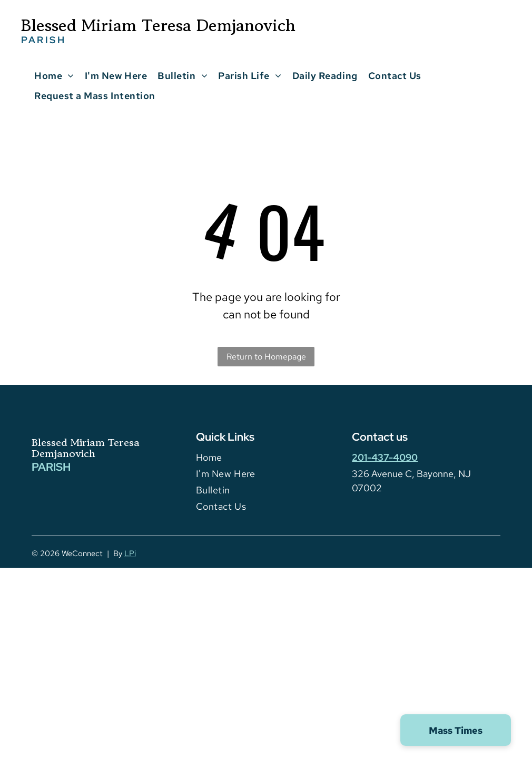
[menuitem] (54, 75)
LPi (130, 554)
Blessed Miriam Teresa (86, 443)
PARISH (51, 467)
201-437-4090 (385, 457)
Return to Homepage (266, 357)
